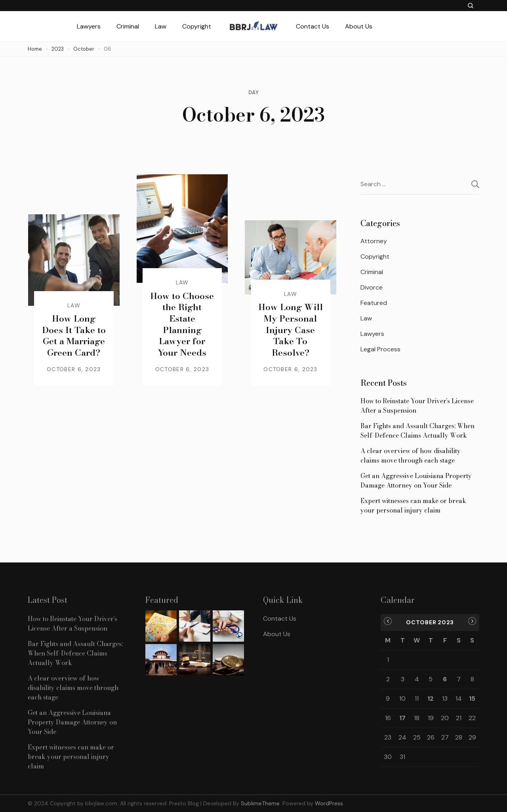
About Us (359, 26)
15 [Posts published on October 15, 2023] (472, 699)
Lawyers (89, 26)
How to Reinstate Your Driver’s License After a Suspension (417, 406)
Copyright (197, 26)
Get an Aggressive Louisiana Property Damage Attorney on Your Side (416, 480)
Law (161, 26)
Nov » (472, 621)
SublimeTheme (260, 803)
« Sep (388, 621)
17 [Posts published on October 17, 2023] (402, 718)
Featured (374, 303)
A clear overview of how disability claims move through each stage (411, 456)
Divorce (372, 287)
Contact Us (313, 26)
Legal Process (380, 349)
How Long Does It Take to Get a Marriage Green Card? (74, 335)
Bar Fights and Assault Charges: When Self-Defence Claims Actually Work (417, 431)
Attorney (374, 241)
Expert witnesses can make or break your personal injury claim (413, 505)
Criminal (128, 26)
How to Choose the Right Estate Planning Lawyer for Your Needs (182, 324)
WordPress (329, 803)
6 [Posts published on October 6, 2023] (445, 679)
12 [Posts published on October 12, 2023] (431, 699)
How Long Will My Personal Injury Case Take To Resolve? (291, 330)
